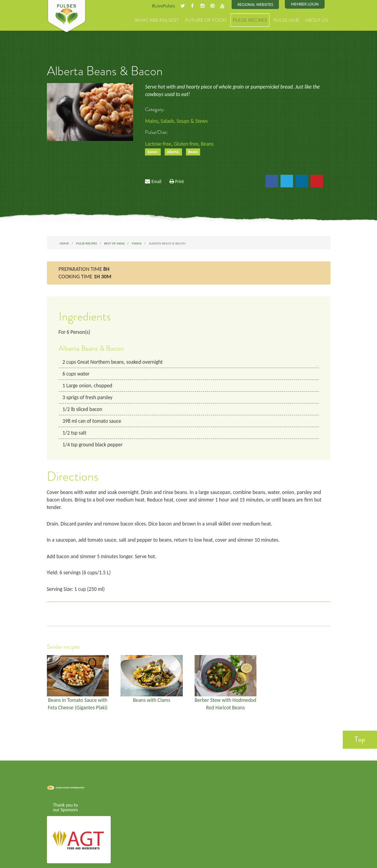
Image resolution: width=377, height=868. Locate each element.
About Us (318, 19)
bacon (152, 150)
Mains (151, 119)
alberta (172, 150)
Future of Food (216, 19)
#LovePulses (168, 6)
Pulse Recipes (256, 19)
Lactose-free (157, 142)
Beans (204, 142)
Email (156, 179)
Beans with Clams (152, 682)
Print (180, 179)
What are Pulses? (172, 19)
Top (360, 721)
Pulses (67, 17)
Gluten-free (184, 142)
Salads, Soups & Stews (182, 119)
